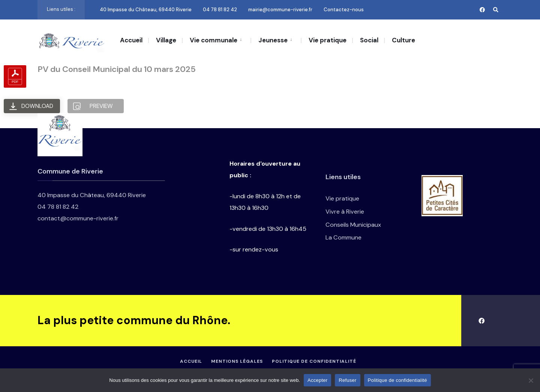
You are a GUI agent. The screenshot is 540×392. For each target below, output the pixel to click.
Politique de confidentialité (314, 361)
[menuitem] (216, 40)
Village (166, 40)
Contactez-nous (344, 10)
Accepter (317, 380)
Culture (403, 40)
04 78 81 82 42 (220, 10)
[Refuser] (531, 380)
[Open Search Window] (496, 10)
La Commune (343, 237)
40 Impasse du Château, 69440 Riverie (146, 10)
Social (369, 40)
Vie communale (214, 40)
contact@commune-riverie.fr (78, 218)
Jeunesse (273, 40)
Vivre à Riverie (345, 212)
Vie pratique (328, 40)
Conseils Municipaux (353, 225)
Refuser (347, 380)
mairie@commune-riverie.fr (280, 10)
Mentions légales (237, 361)
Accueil (131, 40)
